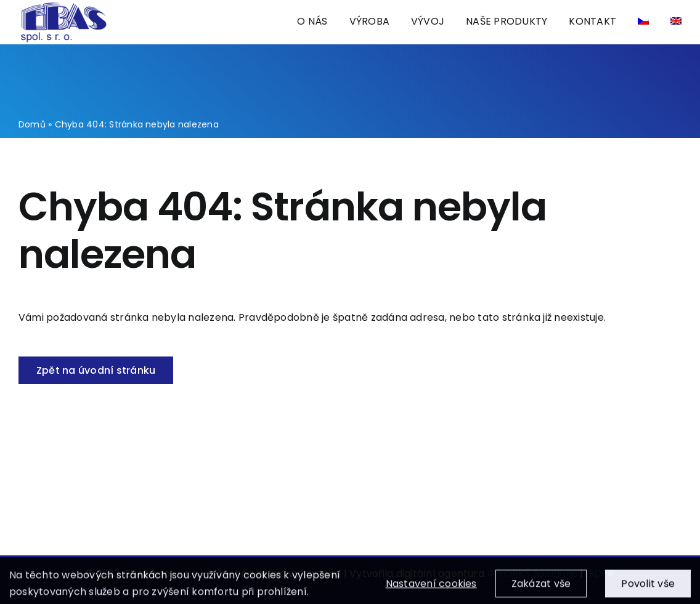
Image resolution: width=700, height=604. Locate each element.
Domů (32, 124)
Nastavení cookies (431, 586)
